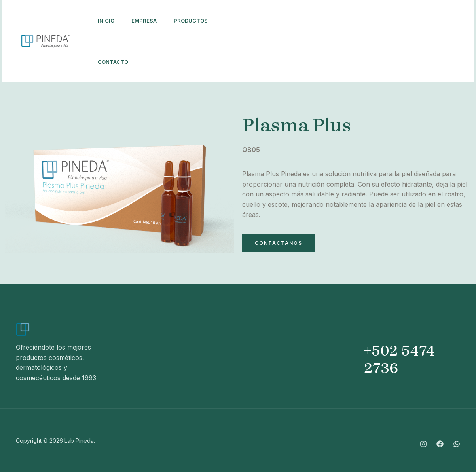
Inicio (107, 21)
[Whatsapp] (341, 47)
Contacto (114, 62)
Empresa (147, 21)
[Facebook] (353, 36)
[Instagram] (336, 36)
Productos (196, 21)
